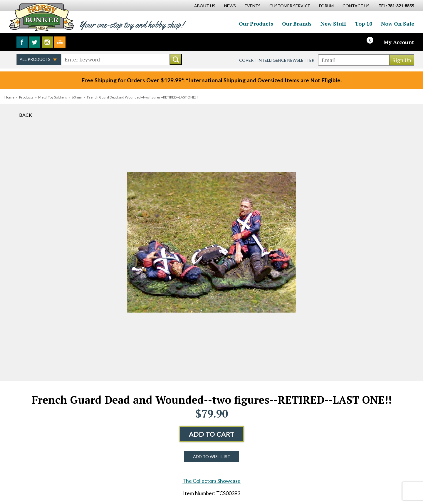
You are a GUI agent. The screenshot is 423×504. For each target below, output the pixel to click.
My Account (399, 42)
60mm (77, 97)
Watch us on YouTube (60, 42)
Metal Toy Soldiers (53, 97)
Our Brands (297, 24)
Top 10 (364, 24)
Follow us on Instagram (47, 42)
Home (9, 97)
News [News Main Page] (230, 6)
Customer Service (290, 6)
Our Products (256, 24)
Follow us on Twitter (35, 42)
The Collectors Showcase (211, 481)
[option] (211, 242)
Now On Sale (398, 24)
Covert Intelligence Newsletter (277, 60)
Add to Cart (212, 434)
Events (253, 6)
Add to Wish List (212, 457)
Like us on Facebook (22, 42)
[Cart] (373, 42)
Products (26, 97)
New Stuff (333, 24)
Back (26, 115)
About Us (205, 6)
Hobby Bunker (42, 17)
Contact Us (356, 6)
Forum (326, 6)
